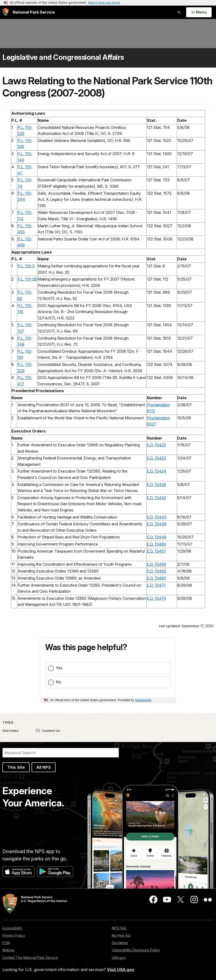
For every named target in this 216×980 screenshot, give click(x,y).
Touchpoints (143, 700)
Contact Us (48, 731)
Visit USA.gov (121, 970)
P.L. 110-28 (27, 279)
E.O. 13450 (156, 544)
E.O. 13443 (157, 517)
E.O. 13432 (156, 498)
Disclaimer (120, 943)
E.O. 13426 (156, 485)
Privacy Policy (14, 935)
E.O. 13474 (157, 598)
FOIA (6, 943)
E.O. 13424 (157, 471)
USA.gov (119, 958)
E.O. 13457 (156, 551)
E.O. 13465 (156, 578)
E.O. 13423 (156, 458)
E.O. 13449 (157, 537)
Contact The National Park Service (30, 958)
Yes (59, 668)
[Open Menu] (199, 12)
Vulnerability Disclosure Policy (136, 950)
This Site (16, 767)
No (59, 682)
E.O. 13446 (157, 524)
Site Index (11, 731)
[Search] (61, 753)
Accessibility (12, 928)
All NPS (44, 767)
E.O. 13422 (156, 445)
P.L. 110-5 (26, 266)
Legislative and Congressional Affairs (63, 57)
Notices (8, 950)
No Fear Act (121, 935)
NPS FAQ (119, 928)
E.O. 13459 (156, 564)
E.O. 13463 (157, 571)
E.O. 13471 (156, 585)
